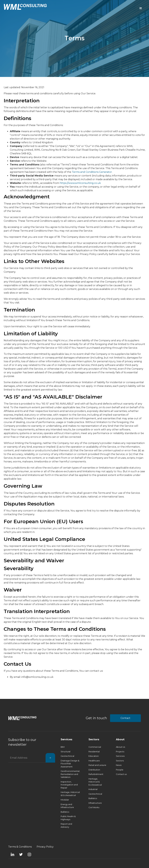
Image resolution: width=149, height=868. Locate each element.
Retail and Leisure (97, 765)
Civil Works (94, 807)
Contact (125, 718)
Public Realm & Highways (68, 818)
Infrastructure (95, 803)
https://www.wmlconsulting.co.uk (80, 183)
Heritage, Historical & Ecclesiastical (70, 794)
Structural (65, 752)
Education (94, 756)
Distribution (94, 770)
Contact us (121, 774)
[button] (141, 8)
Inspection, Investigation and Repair (69, 785)
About (120, 739)
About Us (120, 747)
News (119, 765)
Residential (94, 752)
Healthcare (94, 761)
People (120, 770)
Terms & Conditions (20, 847)
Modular (65, 800)
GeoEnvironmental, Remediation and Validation (70, 774)
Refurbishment (96, 774)
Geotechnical (67, 756)
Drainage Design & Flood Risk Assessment (70, 764)
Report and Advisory (66, 825)
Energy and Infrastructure (67, 806)
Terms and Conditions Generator (92, 172)
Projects (120, 752)
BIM (63, 747)
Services (66, 739)
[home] (25, 7)
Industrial (93, 789)
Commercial (95, 747)
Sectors (94, 739)
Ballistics (65, 812)
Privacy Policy (45, 847)
